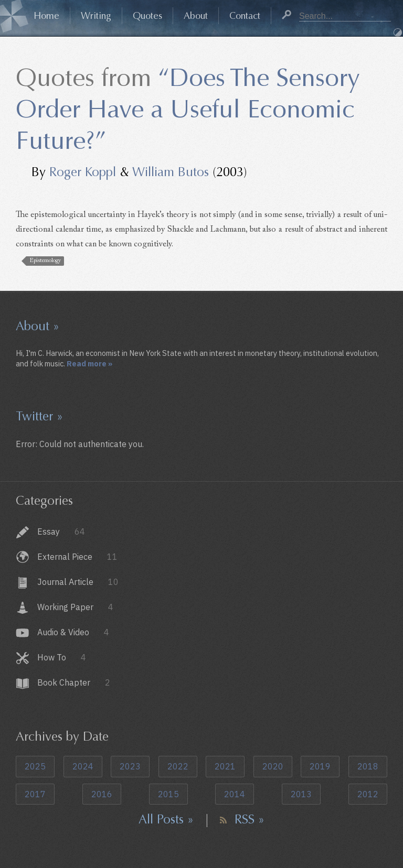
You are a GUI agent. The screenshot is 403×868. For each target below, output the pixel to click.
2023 (130, 766)
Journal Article (78, 582)
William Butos (171, 172)
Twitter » (39, 416)
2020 (273, 766)
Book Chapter (74, 682)
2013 (301, 794)
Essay (61, 531)
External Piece (77, 557)
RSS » (250, 819)
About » (38, 326)
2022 (178, 766)
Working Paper (75, 607)
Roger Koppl (83, 172)
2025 (35, 766)
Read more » (89, 364)
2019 (320, 766)
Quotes (147, 16)
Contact (245, 16)
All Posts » (166, 819)
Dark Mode (398, 32)
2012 (368, 794)
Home (46, 16)
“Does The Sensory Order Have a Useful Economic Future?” (188, 109)
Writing (96, 16)
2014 (235, 794)
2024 (83, 766)
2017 (35, 794)
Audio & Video (73, 632)
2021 (225, 766)
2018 (368, 766)
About (196, 16)
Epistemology (45, 261)
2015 (168, 794)
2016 (102, 794)
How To (62, 657)
